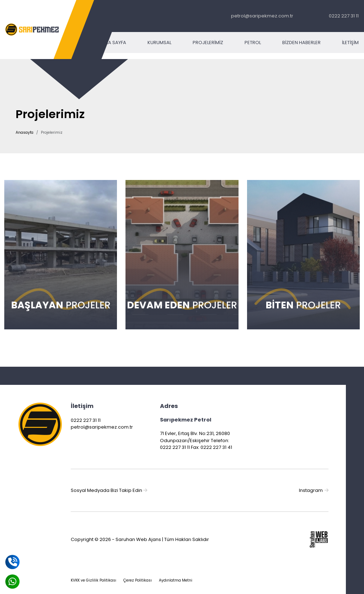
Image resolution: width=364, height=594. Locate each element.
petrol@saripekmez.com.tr (262, 16)
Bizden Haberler (301, 43)
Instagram (314, 490)
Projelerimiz (208, 43)
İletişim (350, 43)
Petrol (253, 43)
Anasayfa (25, 132)
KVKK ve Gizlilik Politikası (93, 580)
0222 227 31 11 (344, 16)
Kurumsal (159, 43)
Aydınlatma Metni (176, 580)
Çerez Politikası (138, 580)
